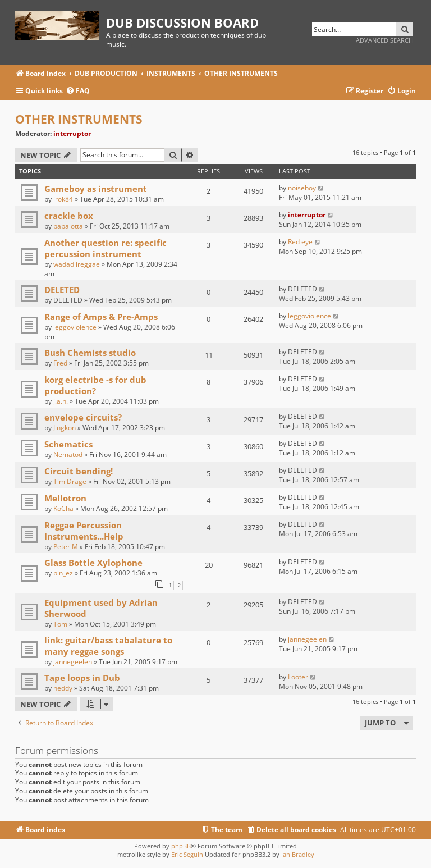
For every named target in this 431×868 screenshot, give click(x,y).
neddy (63, 688)
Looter (298, 677)
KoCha (63, 508)
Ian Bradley (298, 854)
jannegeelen (73, 662)
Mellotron (65, 498)
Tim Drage (70, 481)
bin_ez (63, 573)
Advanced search (384, 40)
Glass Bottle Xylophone (93, 563)
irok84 (63, 199)
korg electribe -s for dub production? (95, 385)
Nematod (68, 454)
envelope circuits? (83, 417)
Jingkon (65, 428)
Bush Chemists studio (90, 353)
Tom (60, 624)
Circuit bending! (79, 471)
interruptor (72, 133)
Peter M (66, 547)
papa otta (68, 226)
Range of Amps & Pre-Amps (101, 317)
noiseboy (302, 188)
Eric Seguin (187, 854)
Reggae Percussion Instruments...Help (84, 531)
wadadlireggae (77, 264)
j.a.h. (61, 401)
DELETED (62, 290)
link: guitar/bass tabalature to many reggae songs (108, 646)
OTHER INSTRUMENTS (79, 119)
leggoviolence (75, 327)
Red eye (300, 242)
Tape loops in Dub (82, 678)
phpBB (181, 846)
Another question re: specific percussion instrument (106, 248)
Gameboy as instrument (96, 189)
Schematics (68, 444)
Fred (60, 363)
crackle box (69, 216)
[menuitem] (78, 91)
